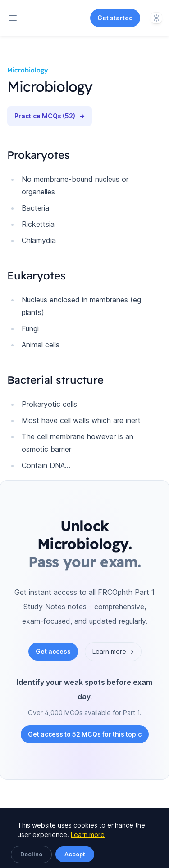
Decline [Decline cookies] (31, 854)
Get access (53, 651)
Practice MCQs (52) (50, 116)
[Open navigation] (13, 18)
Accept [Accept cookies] (75, 854)
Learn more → (113, 651)
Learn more (88, 834)
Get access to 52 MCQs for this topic (85, 734)
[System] (156, 18)
